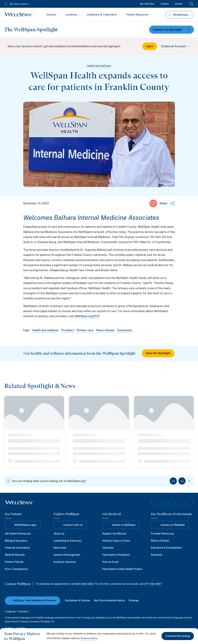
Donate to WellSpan (121, 525)
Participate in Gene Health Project (122, 569)
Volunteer (108, 548)
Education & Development (166, 548)
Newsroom (60, 548)
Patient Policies (14, 562)
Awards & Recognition (67, 555)
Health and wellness (99, 66)
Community (125, 330)
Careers (165, 4)
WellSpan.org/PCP (87, 316)
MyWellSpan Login (23, 525)
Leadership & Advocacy (68, 541)
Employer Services (65, 562)
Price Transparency (16, 569)
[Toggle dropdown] (172, 30)
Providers (68, 330)
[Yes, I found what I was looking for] (173, 481)
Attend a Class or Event (116, 541)
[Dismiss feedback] (190, 481)
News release (105, 330)
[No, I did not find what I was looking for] (182, 481)
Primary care (85, 330)
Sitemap (134, 600)
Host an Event (111, 562)
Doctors (53, 15)
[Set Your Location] (17, 4)
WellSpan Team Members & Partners (32, 600)
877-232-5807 (154, 584)
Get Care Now (147, 4)
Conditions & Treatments (103, 15)
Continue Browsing (178, 636)
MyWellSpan (180, 15)
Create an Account (176, 46)
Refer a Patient (160, 541)
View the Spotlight (158, 353)
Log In (150, 46)
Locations (73, 15)
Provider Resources (162, 534)
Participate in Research (116, 555)
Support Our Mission (114, 534)
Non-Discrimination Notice (110, 600)
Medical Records (15, 555)
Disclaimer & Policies (78, 600)
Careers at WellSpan (170, 525)
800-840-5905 (85, 584)
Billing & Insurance (16, 541)
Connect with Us (70, 525)
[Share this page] (167, 203)
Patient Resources (139, 15)
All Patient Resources (18, 534)
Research (157, 555)
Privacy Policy (89, 638)
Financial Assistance (17, 548)
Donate (179, 4)
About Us (59, 534)
